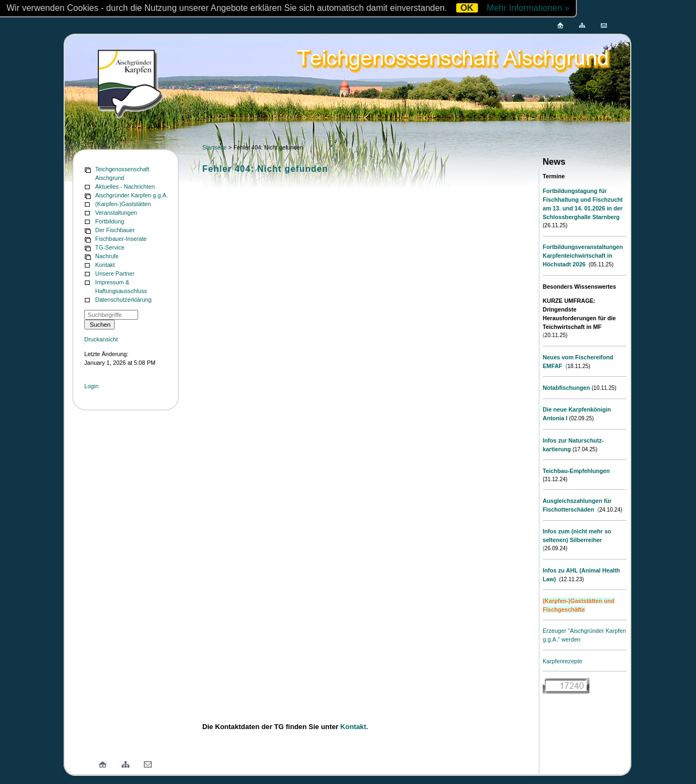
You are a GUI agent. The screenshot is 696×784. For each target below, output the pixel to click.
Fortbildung (110, 221)
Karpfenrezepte (563, 661)
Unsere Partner (115, 273)
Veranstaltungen (116, 213)
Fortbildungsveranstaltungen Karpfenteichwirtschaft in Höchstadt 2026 (583, 256)
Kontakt (105, 265)
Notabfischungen (566, 388)
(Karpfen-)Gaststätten (123, 204)
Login (91, 386)
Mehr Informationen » (528, 8)
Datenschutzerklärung (123, 300)
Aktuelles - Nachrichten (125, 186)
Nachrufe (107, 256)
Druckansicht (101, 339)
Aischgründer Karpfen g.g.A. (132, 195)
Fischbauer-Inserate (121, 239)
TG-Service (110, 247)
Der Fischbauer (115, 230)
